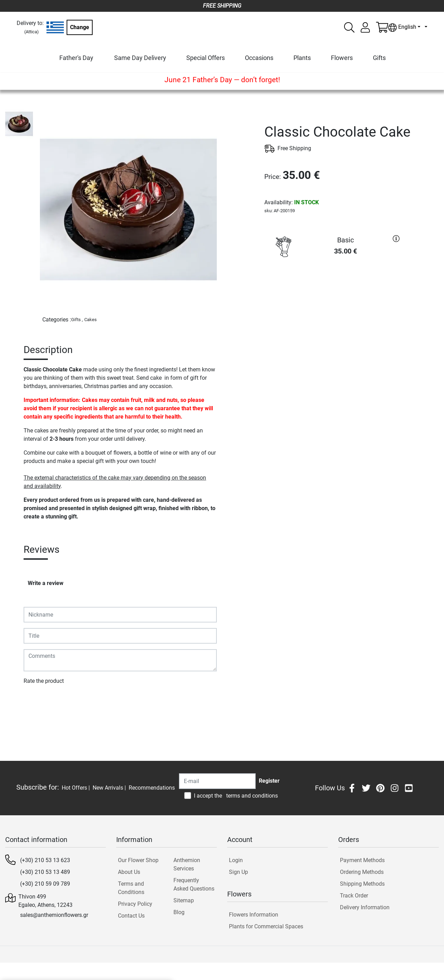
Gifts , (77, 320)
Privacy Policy (135, 904)
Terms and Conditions (131, 888)
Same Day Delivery (140, 58)
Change (80, 27)
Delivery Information (365, 907)
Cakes (91, 320)
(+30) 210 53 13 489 (45, 872)
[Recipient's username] (217, 781)
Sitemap (184, 900)
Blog (179, 912)
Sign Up (238, 872)
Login (236, 860)
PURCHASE (334, 286)
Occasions (259, 58)
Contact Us (131, 916)
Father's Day (76, 58)
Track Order (354, 896)
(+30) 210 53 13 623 (45, 860)
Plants (302, 58)
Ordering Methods (362, 872)
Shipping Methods (362, 884)
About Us (129, 872)
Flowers (342, 58)
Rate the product (44, 681)
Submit (36, 701)
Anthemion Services (187, 864)
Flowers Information (254, 915)
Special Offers (206, 58)
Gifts (379, 58)
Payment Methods (362, 860)
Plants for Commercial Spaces (266, 926)
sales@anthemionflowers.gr (54, 915)
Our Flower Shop (138, 860)
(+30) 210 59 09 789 (45, 884)
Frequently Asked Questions (194, 884)
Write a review (46, 583)
